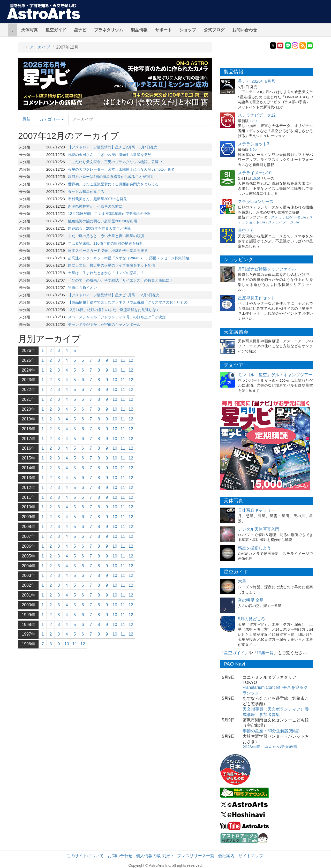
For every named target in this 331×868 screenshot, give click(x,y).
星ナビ (80, 30)
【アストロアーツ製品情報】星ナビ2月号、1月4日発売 (113, 147)
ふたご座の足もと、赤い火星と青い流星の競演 (106, 236)
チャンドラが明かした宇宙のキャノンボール (104, 324)
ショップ (188, 30)
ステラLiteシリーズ (256, 202)
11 (123, 360)
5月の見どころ (251, 619)
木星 (242, 581)
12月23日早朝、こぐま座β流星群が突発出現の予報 (109, 214)
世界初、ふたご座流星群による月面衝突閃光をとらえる (113, 184)
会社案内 (226, 856)
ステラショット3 (254, 144)
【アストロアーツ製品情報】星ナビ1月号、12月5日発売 (114, 295)
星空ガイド (56, 30)
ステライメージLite (284, 222)
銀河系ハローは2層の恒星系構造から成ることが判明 (111, 177)
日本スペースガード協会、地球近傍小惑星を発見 (108, 251)
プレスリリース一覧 (196, 856)
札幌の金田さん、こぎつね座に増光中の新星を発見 (110, 155)
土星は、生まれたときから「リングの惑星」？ (106, 273)
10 (115, 360)
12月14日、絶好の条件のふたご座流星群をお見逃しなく (114, 310)
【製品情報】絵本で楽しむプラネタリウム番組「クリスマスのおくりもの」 (130, 302)
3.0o (253, 150)
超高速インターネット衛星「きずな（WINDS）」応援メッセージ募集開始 (129, 258)
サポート (163, 30)
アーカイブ (40, 47)
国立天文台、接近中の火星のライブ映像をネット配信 (111, 265)
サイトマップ (251, 856)
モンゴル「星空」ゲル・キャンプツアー (275, 375)
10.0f (256, 179)
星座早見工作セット (257, 298)
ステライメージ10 (255, 173)
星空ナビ (246, 231)
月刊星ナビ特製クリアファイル (267, 269)
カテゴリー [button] (51, 119)
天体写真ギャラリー (257, 510)
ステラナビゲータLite (289, 217)
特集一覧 (265, 653)
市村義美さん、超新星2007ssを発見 (97, 199)
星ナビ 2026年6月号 (257, 81)
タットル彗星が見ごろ (86, 192)
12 (131, 360)
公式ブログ (214, 30)
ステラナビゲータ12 (257, 115)
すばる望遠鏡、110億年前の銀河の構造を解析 (106, 243)
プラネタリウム (109, 30)
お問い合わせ (245, 30)
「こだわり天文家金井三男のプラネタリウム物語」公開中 (115, 162)
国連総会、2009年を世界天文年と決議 (99, 228)
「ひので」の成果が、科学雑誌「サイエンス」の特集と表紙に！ (121, 280)
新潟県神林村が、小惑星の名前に (95, 206)
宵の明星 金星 (251, 600)
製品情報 (139, 30)
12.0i (254, 121)
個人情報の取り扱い (155, 856)
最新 (26, 119)
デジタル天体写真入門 (259, 529)
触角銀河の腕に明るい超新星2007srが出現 (103, 221)
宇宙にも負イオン (82, 288)
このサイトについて (85, 856)
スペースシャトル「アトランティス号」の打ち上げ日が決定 (117, 317)
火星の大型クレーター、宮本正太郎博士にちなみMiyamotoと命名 (121, 169)
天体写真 (29, 30)
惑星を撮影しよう (254, 548)
